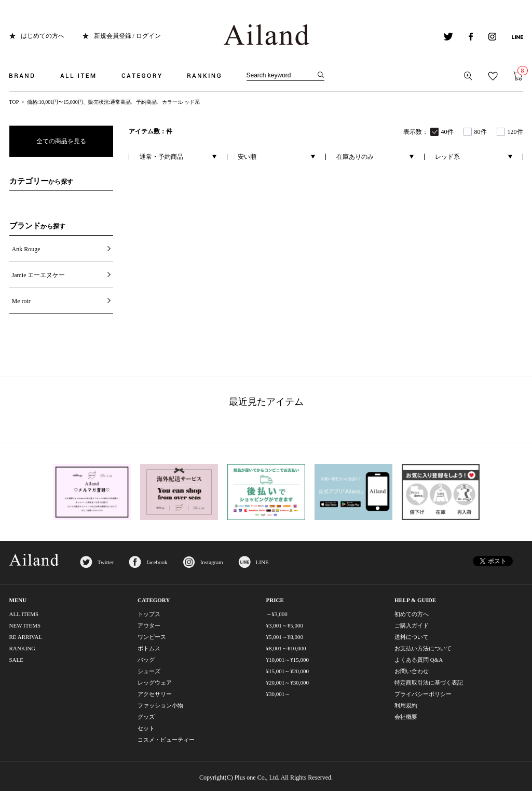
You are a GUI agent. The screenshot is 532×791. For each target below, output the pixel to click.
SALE (17, 660)
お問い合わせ (412, 671)
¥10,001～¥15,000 (288, 660)
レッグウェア (155, 683)
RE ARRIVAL (26, 637)
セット (146, 728)
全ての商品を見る (61, 141)
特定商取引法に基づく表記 (429, 683)
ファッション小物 (160, 705)
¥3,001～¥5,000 (285, 625)
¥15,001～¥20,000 (288, 671)
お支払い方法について (423, 648)
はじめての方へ (43, 36)
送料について (412, 637)
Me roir (21, 301)
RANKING (23, 648)
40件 (447, 132)
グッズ (146, 717)
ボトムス (149, 648)
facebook (157, 562)
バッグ (146, 660)
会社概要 (406, 717)
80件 (481, 132)
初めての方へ (412, 614)
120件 (515, 132)
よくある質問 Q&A (419, 660)
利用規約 (406, 705)
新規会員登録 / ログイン (127, 36)
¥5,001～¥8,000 (285, 637)
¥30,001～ (278, 694)
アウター (149, 625)
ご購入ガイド (412, 625)
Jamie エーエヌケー (39, 275)
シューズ (149, 671)
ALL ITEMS (24, 614)
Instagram (212, 562)
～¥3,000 (277, 614)
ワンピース (152, 637)
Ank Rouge (26, 249)
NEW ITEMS (25, 625)
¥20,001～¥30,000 (288, 683)
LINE (262, 562)
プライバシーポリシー (423, 694)
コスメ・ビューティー (166, 740)
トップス (149, 614)
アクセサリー (155, 694)
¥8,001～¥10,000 (286, 648)
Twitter (106, 562)
